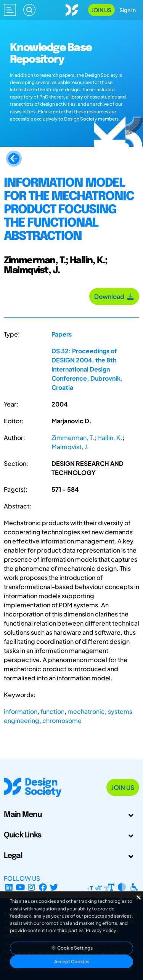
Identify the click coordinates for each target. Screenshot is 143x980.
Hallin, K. (110, 438)
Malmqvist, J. (70, 447)
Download (114, 296)
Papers (62, 334)
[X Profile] (54, 887)
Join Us (101, 10)
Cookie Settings (72, 948)
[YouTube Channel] (20, 887)
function (52, 711)
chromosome (62, 720)
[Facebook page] (43, 887)
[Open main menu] (10, 10)
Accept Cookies (72, 962)
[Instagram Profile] (31, 887)
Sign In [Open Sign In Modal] (128, 10)
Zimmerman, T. (73, 438)
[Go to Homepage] (72, 9)
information (21, 711)
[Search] (29, 10)
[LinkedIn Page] (9, 887)
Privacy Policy (101, 930)
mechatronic (86, 711)
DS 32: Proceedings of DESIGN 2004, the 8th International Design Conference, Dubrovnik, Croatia (87, 369)
